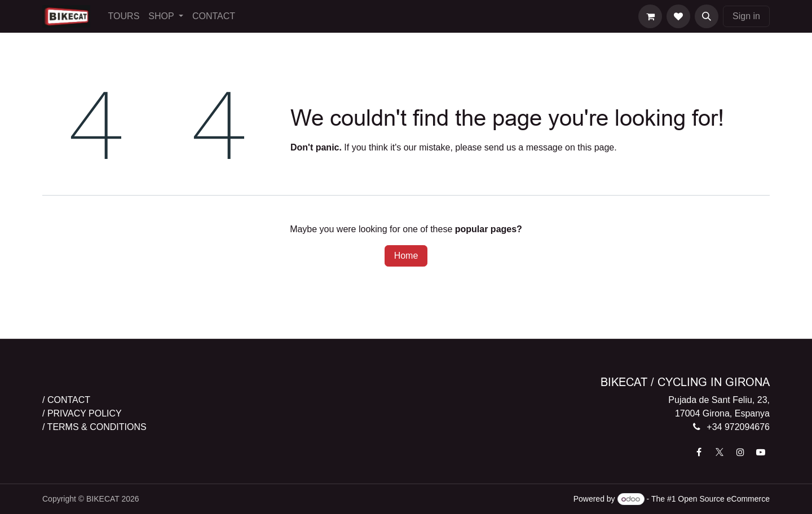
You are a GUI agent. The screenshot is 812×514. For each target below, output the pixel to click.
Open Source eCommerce (724, 499)
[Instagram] (740, 452)
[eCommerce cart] (650, 16)
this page (596, 147)
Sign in (746, 16)
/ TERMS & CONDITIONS (94, 427)
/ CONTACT (66, 400)
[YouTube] (761, 452)
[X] (720, 452)
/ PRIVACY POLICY (82, 413)
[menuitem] (124, 16)
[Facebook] (699, 452)
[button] (707, 16)
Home (406, 256)
